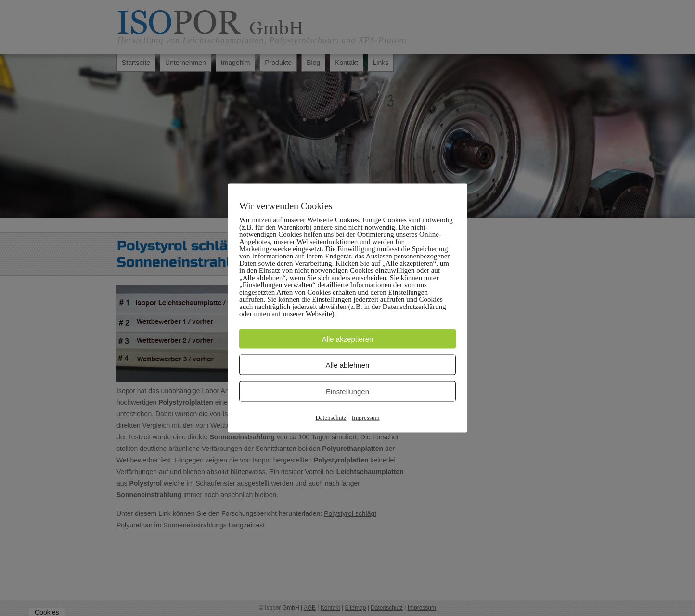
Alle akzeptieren (348, 339)
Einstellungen (347, 391)
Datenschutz (331, 417)
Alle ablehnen (348, 365)
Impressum (366, 417)
